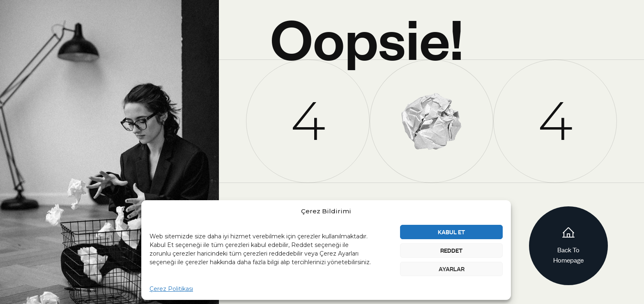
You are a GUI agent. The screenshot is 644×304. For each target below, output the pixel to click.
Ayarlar (452, 269)
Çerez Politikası (171, 289)
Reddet (451, 250)
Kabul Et (451, 232)
